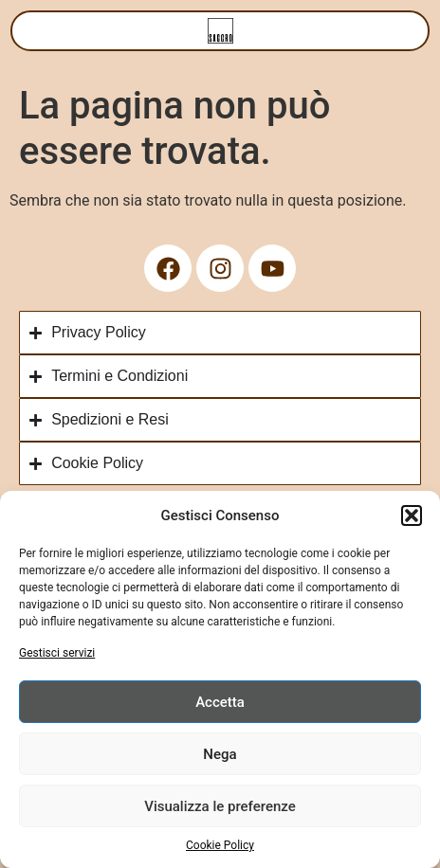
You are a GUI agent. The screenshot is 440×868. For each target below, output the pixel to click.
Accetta (220, 702)
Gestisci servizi (57, 653)
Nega (220, 754)
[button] (412, 515)
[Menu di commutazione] (220, 31)
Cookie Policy (220, 845)
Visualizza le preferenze (220, 806)
